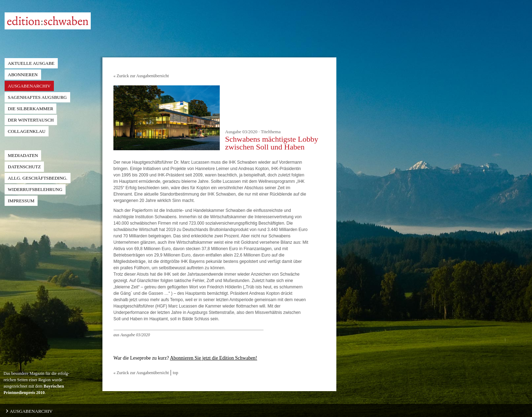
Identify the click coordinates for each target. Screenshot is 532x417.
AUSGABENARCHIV (29, 411)
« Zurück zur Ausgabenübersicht (141, 76)
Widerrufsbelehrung (35, 189)
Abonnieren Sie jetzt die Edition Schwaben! (213, 358)
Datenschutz (24, 167)
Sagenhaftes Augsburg (37, 97)
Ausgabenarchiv (29, 86)
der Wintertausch (31, 120)
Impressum (21, 201)
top (176, 373)
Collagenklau (27, 131)
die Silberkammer (30, 109)
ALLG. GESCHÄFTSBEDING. (38, 178)
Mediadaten (23, 155)
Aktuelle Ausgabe (31, 63)
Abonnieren (23, 75)
